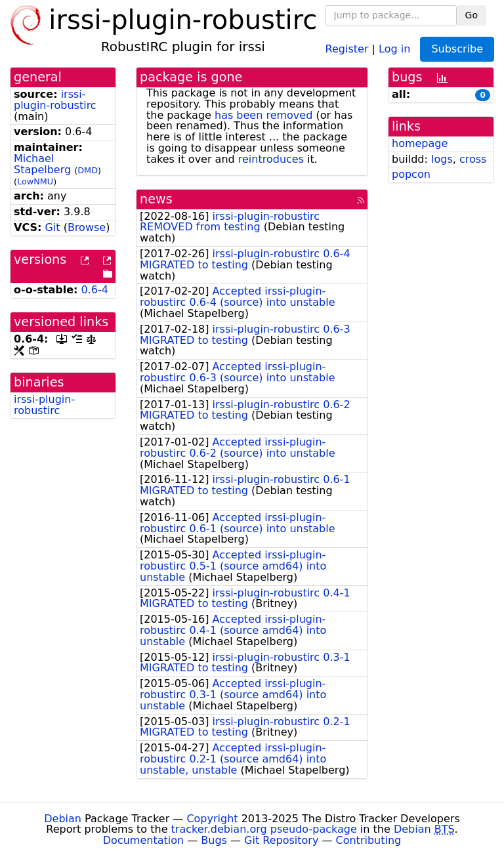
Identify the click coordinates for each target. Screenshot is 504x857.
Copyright (212, 819)
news (156, 199)
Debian (63, 819)
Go (472, 15)
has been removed (263, 115)
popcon (411, 174)
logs (442, 159)
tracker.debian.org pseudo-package (264, 829)
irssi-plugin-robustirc (55, 100)
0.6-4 (95, 290)
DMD (88, 170)
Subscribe (457, 49)
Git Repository (281, 840)
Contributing (369, 840)
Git (52, 227)
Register (347, 48)
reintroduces (271, 159)
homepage (420, 143)
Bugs (214, 840)
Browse (87, 227)
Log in (394, 48)
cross (473, 159)
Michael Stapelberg (42, 164)
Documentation (143, 840)
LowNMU (35, 181)
